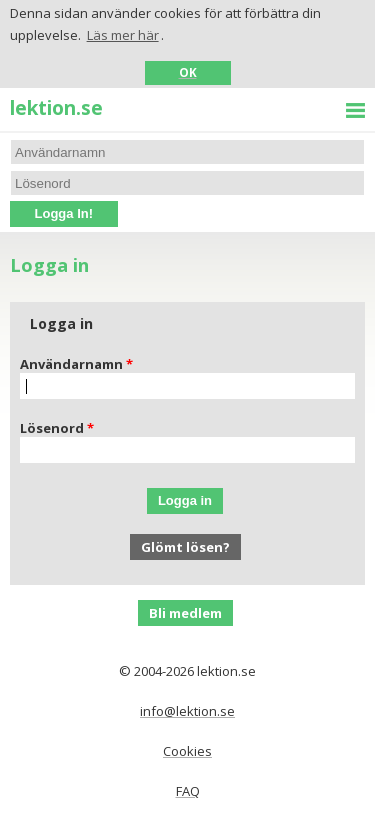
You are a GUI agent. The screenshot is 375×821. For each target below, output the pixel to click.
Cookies (187, 751)
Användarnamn (71, 364)
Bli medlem (185, 613)
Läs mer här (123, 35)
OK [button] (188, 72)
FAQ (188, 791)
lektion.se (56, 107)
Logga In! (64, 213)
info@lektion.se (187, 711)
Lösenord (52, 428)
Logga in (185, 500)
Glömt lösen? (185, 547)
